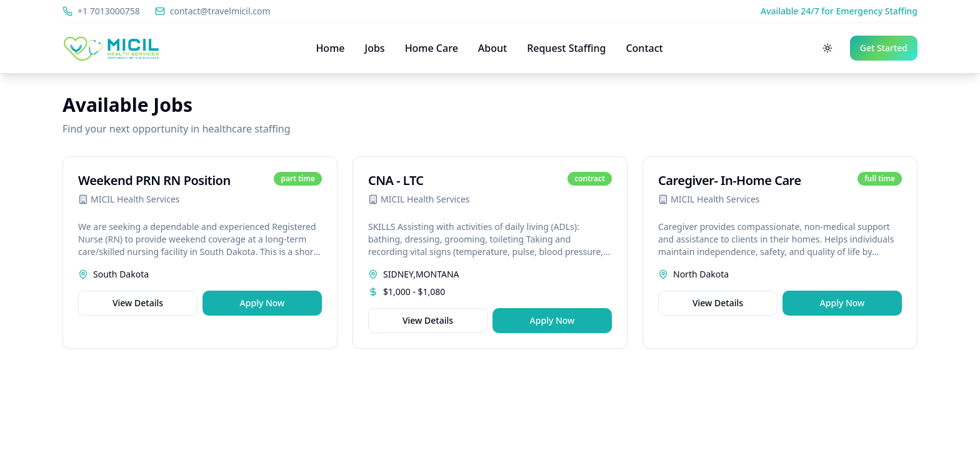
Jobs (375, 48)
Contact (644, 48)
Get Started (884, 48)
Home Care (432, 48)
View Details (138, 303)
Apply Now (262, 303)
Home (330, 48)
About (492, 48)
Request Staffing (566, 48)
